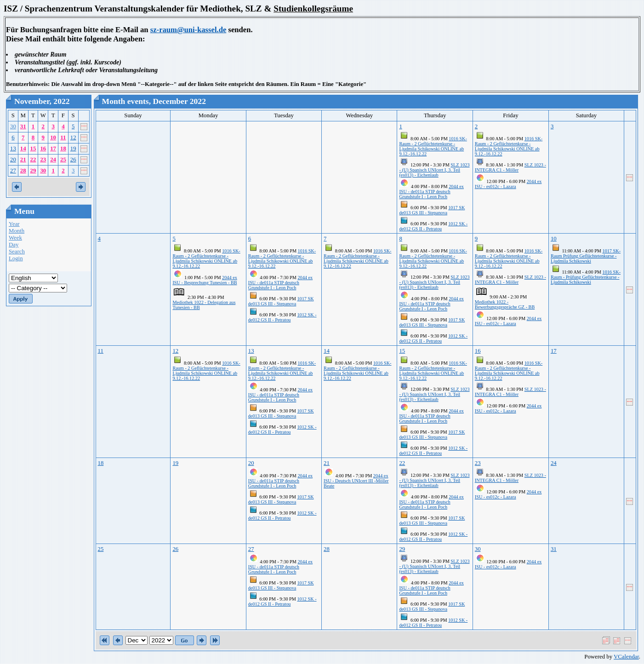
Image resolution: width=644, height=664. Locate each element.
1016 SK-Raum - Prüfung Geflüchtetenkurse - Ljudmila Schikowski (586, 277)
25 (63, 160)
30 (13, 126)
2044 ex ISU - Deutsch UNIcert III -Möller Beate (356, 481)
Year (14, 224)
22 (33, 160)
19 (73, 149)
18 (63, 149)
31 (23, 126)
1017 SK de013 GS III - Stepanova (432, 210)
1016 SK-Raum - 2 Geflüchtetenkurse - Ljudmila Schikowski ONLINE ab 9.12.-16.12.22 (433, 146)
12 (73, 137)
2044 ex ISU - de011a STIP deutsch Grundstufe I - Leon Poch (431, 192)
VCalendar (626, 657)
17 (53, 149)
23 (43, 160)
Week (15, 238)
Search (17, 252)
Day (14, 245)
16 (43, 149)
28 (23, 171)
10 (53, 137)
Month (17, 231)
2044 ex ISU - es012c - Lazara (508, 184)
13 (13, 149)
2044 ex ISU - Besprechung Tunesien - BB (205, 280)
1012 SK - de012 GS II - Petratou (433, 226)
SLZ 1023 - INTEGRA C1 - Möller (510, 167)
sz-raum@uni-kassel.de (188, 30)
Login (16, 258)
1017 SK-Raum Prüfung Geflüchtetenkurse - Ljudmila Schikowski (586, 256)
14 (23, 149)
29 (33, 171)
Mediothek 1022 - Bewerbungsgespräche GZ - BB (505, 304)
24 (53, 160)
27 (13, 171)
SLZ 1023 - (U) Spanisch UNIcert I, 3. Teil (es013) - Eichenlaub (434, 170)
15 (33, 149)
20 (13, 160)
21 (23, 160)
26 (73, 160)
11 (63, 137)
